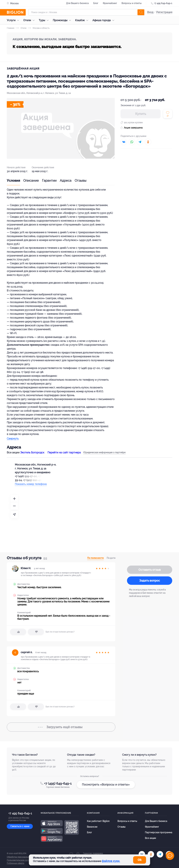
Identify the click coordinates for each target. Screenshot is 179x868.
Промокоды (63, 20)
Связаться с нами (20, 826)
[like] (18, 632)
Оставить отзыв (150, 570)
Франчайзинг (110, 3)
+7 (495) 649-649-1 (58, 783)
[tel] (160, 854)
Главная (11, 28)
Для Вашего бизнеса (77, 3)
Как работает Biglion (98, 821)
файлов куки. (111, 861)
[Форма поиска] (87, 12)
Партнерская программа (159, 832)
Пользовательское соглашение (21, 860)
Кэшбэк (82, 20)
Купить (141, 114)
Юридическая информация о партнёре (104, 452)
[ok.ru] (151, 854)
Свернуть (13, 439)
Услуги (14, 20)
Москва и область (39, 28)
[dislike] (36, 632)
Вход (150, 12)
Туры (45, 20)
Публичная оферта (16, 863)
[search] (141, 12)
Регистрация (164, 12)
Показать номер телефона (31, 484)
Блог (96, 3)
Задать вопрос (150, 581)
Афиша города (104, 20)
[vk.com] (142, 854)
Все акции (150, 838)
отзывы (61, 727)
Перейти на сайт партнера (64, 453)
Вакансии (92, 827)
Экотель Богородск (32, 453)
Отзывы (81, 181)
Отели (30, 20)
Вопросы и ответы (132, 3)
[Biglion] (16, 12)
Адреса (66, 181)
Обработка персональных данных (22, 857)
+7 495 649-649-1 (163, 3)
